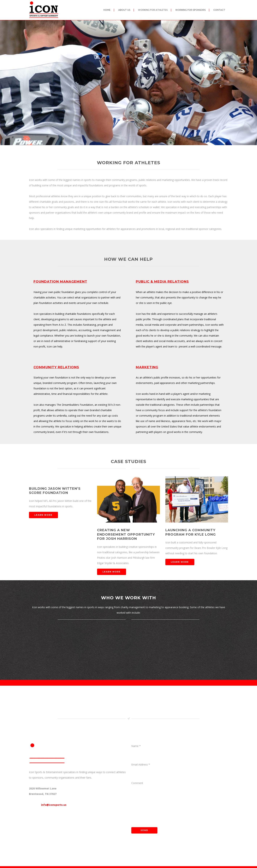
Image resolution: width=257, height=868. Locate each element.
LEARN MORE (43, 515)
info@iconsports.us (54, 805)
